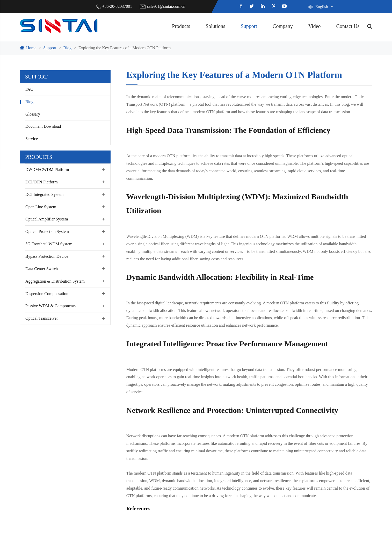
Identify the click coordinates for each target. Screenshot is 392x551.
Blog (67, 48)
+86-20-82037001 (117, 6)
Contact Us (348, 26)
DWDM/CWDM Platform (47, 170)
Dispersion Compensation (47, 294)
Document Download (43, 126)
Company (283, 26)
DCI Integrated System (45, 194)
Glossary (33, 114)
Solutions (215, 26)
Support (249, 26)
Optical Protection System (47, 231)
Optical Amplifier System (47, 219)
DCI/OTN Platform (42, 182)
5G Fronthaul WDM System (49, 244)
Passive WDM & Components (50, 306)
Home (31, 48)
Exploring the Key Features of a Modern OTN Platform (125, 48)
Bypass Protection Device (47, 256)
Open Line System (41, 207)
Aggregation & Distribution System (55, 281)
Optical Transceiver (42, 318)
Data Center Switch (42, 269)
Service (32, 139)
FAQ (29, 89)
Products (181, 26)
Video (315, 26)
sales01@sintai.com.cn (166, 6)
